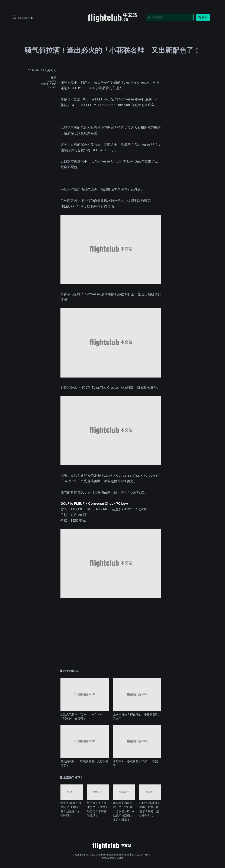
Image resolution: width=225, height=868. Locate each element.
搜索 (203, 17)
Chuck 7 (52, 87)
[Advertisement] (111, 628)
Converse (52, 81)
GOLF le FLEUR (49, 84)
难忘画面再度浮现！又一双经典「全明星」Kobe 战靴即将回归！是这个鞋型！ (123, 811)
